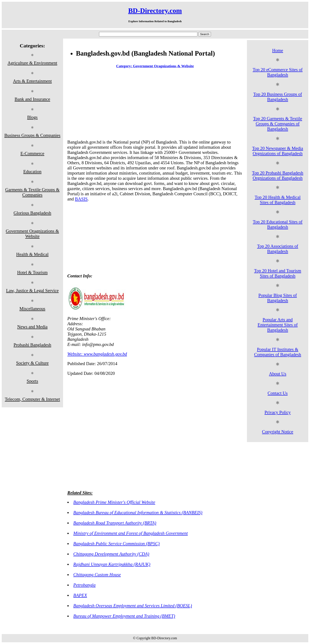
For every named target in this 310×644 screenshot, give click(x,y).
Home (278, 50)
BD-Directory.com (155, 11)
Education (32, 171)
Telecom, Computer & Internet (32, 399)
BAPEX (80, 595)
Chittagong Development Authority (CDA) (111, 554)
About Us (277, 374)
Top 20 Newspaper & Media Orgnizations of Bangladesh (278, 151)
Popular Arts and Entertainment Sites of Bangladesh (278, 325)
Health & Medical (32, 254)
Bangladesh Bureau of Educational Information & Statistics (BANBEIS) (138, 512)
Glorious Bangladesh (32, 213)
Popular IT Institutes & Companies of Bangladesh (277, 352)
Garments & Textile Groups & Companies (32, 192)
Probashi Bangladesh (32, 345)
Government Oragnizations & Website (32, 234)
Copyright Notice (278, 432)
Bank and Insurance (32, 99)
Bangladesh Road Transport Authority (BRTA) (115, 523)
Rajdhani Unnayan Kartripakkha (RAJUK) (112, 564)
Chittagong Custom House (97, 574)
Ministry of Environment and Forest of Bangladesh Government (131, 533)
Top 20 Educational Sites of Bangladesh (278, 224)
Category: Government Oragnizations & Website (155, 66)
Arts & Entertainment (32, 81)
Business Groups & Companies (32, 135)
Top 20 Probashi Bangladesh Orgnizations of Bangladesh (277, 175)
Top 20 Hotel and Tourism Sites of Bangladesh (278, 273)
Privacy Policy (278, 412)
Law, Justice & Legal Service (32, 290)
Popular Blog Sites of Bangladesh (278, 298)
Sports (32, 381)
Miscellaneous (32, 309)
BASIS (81, 199)
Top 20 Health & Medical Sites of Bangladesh (278, 200)
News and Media (32, 327)
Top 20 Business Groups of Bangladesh (278, 97)
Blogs (32, 117)
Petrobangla (84, 585)
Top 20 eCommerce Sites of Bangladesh (278, 72)
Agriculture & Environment (32, 63)
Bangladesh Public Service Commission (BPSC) (117, 543)
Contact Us (278, 393)
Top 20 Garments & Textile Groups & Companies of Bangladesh (278, 124)
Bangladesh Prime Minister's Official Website (114, 502)
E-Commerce (32, 153)
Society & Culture (32, 363)
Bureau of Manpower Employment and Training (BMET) (124, 616)
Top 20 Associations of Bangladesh (278, 249)
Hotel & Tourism (32, 272)
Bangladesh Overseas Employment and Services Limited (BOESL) (133, 606)
